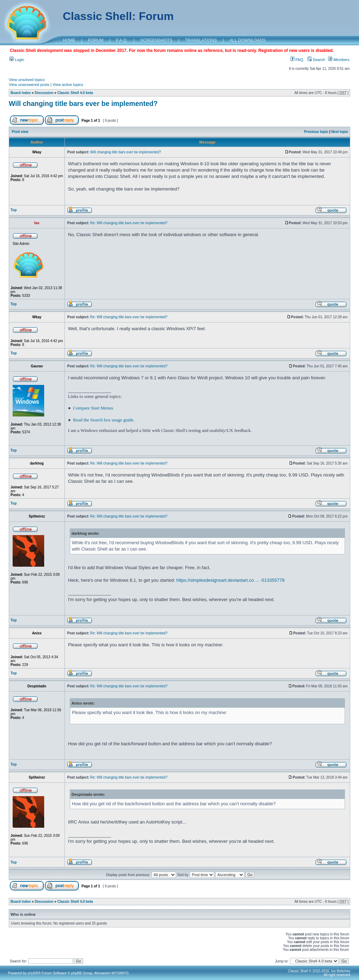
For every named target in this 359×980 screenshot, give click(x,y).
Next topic (340, 132)
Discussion (44, 93)
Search (316, 60)
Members (339, 60)
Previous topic (316, 132)
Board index (21, 93)
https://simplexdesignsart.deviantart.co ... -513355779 (231, 580)
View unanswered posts (29, 85)
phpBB (33, 973)
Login (17, 60)
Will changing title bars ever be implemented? (83, 104)
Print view (20, 132)
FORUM (96, 40)
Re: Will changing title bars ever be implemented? (129, 223)
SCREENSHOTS (156, 40)
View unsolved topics (27, 80)
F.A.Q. (122, 40)
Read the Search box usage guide (103, 420)
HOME (69, 40)
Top (14, 210)
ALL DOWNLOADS (248, 40)
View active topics (68, 85)
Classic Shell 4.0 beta (75, 93)
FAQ (297, 60)
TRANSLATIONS (201, 40)
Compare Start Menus (93, 408)
